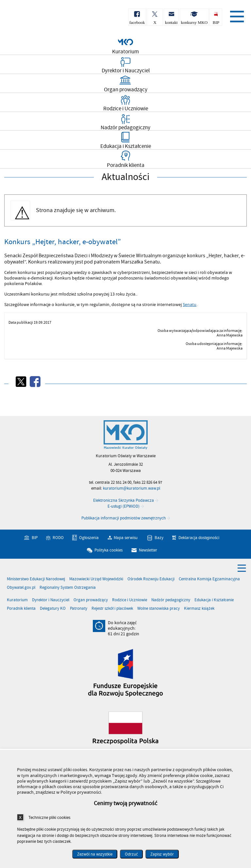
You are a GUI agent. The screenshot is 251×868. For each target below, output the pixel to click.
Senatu (190, 305)
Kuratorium (17, 600)
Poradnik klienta (21, 609)
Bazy (159, 538)
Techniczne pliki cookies (49, 817)
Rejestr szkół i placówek (112, 609)
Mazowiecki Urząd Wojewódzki (96, 579)
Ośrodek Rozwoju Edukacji (151, 579)
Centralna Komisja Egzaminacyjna (209, 579)
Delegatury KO (53, 609)
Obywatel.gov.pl (21, 588)
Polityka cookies (109, 550)
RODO (58, 538)
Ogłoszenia (89, 538)
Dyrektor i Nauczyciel (51, 600)
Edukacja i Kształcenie (214, 600)
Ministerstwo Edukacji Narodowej (36, 579)
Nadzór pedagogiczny (171, 600)
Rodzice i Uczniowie (130, 600)
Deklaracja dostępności (199, 538)
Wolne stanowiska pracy (159, 609)
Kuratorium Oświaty (39, 19)
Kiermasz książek (199, 609)
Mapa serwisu (126, 538)
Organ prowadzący (91, 600)
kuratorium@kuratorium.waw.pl (132, 488)
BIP (35, 538)
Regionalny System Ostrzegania (68, 588)
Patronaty (79, 609)
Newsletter (148, 550)
